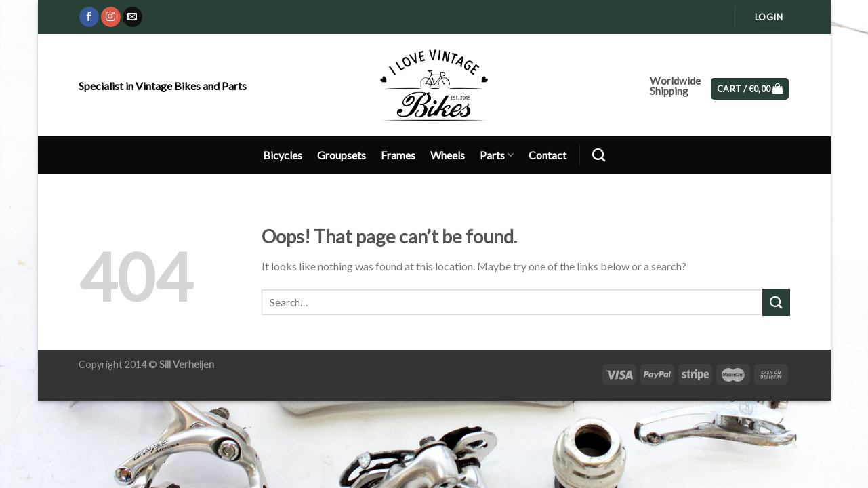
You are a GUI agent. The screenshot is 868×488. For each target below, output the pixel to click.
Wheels (448, 155)
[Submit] (776, 302)
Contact (547, 155)
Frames (398, 155)
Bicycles (283, 155)
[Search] (599, 155)
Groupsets (342, 155)
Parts (497, 155)
